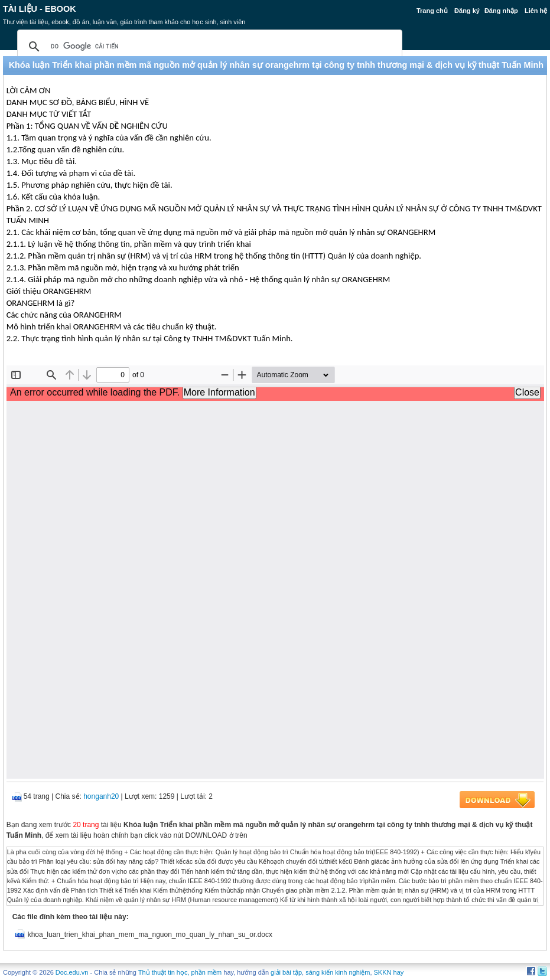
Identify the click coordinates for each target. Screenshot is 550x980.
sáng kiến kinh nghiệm (338, 972)
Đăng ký (467, 11)
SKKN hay (389, 972)
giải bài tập (286, 972)
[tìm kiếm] (208, 47)
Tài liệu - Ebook (40, 9)
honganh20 (101, 796)
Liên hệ (536, 11)
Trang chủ (432, 11)
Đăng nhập (501, 11)
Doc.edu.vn (72, 972)
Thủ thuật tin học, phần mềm (180, 972)
